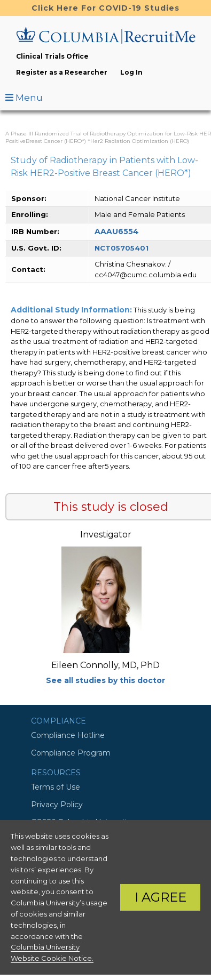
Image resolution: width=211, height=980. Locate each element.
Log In (131, 72)
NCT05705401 (122, 248)
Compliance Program (71, 753)
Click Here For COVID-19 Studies (105, 8)
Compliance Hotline (68, 735)
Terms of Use (56, 787)
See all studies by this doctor (105, 680)
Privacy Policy (57, 805)
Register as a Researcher (62, 72)
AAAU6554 (117, 231)
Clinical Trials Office (52, 56)
